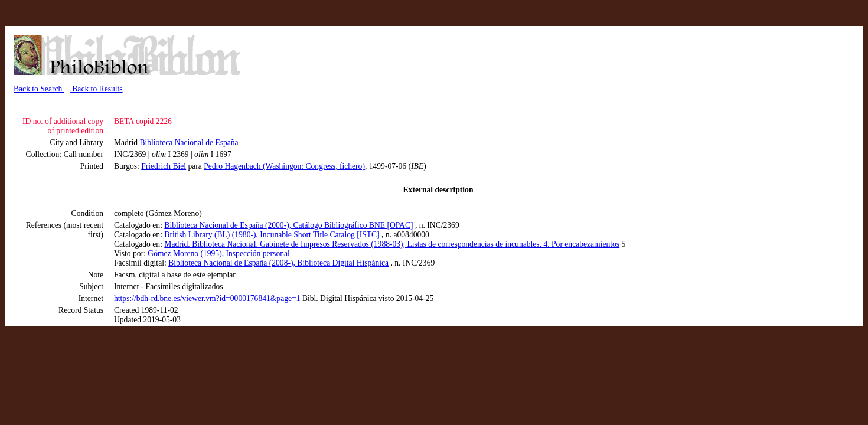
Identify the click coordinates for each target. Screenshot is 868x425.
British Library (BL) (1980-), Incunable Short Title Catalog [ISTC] (272, 235)
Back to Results (97, 89)
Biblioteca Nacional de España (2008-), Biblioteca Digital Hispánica (278, 263)
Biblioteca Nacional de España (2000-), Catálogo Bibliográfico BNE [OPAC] (288, 225)
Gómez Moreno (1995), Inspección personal (218, 254)
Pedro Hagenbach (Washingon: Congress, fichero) (284, 166)
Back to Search (39, 89)
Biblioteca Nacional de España (189, 143)
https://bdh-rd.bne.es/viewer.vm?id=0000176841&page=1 (207, 298)
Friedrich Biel (164, 166)
